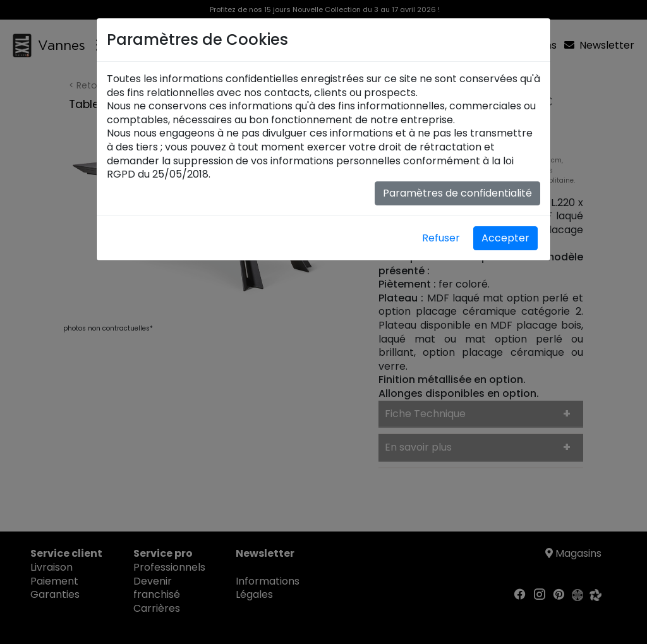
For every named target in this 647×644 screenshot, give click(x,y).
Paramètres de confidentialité (457, 193)
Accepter (505, 238)
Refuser (441, 238)
